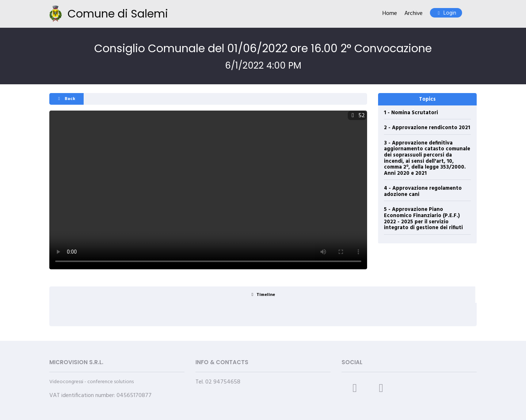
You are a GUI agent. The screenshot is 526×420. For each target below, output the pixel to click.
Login (446, 13)
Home (390, 14)
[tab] (262, 295)
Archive (413, 14)
